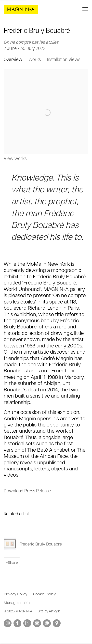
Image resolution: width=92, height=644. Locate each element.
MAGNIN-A (21, 9)
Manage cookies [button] (17, 602)
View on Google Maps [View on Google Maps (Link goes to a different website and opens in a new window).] (57, 623)
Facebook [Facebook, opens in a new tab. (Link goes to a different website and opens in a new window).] (17, 623)
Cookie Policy (44, 594)
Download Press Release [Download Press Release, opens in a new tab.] (27, 491)
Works (35, 59)
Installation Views (64, 59)
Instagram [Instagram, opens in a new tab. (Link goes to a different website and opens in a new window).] (8, 623)
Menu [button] (85, 9)
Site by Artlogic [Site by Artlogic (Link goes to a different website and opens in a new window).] (49, 611)
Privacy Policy (15, 594)
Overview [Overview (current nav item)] (13, 59)
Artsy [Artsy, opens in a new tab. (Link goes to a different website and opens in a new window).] (27, 623)
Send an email (47, 623)
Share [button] (13, 562)
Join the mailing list (37, 623)
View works (15, 158)
